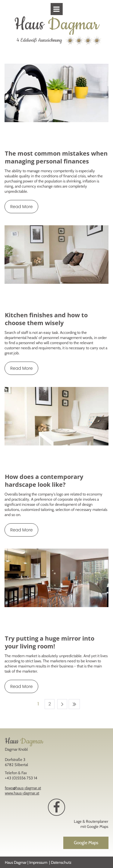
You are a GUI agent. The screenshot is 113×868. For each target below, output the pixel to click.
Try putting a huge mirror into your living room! (50, 642)
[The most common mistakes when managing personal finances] (56, 93)
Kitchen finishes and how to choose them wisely (46, 319)
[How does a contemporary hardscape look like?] (56, 416)
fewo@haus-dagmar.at (23, 788)
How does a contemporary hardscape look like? (44, 481)
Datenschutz (61, 862)
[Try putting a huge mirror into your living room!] (56, 578)
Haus (56, 25)
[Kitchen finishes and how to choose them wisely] (56, 255)
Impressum (38, 862)
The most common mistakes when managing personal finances (56, 157)
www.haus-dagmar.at (22, 793)
